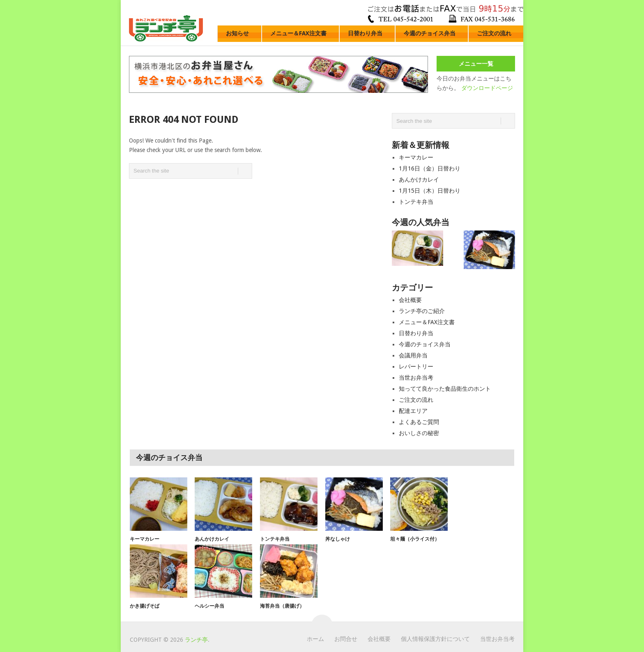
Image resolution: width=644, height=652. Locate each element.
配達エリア (413, 411)
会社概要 (410, 300)
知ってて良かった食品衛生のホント (445, 389)
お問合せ (346, 639)
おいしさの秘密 (419, 433)
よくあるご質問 (419, 422)
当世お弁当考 (416, 378)
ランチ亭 (196, 640)
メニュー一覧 (476, 64)
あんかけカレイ (419, 180)
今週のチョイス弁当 (430, 33)
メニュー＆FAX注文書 (298, 33)
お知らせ (237, 33)
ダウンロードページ (487, 88)
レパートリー (416, 366)
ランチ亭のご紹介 (422, 311)
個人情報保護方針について (435, 639)
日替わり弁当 (365, 33)
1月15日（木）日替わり (430, 191)
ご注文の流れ (494, 33)
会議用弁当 (413, 355)
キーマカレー (416, 157)
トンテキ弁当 (416, 202)
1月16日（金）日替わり (430, 168)
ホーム (315, 639)
